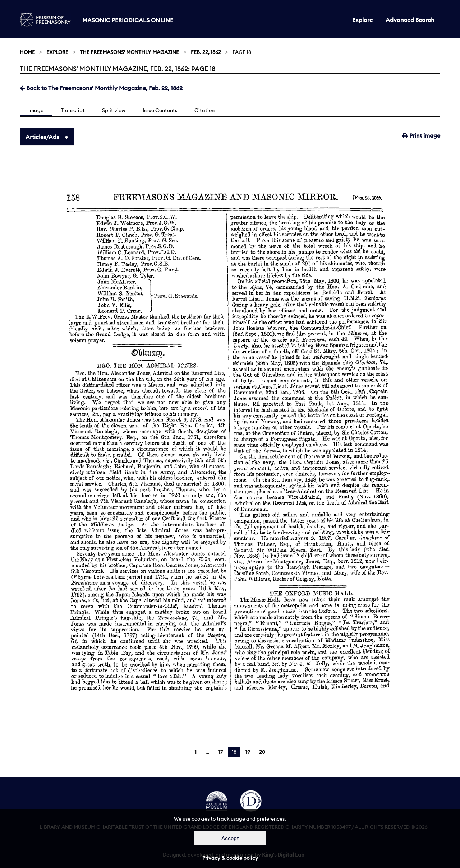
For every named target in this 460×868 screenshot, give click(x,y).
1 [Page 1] (196, 752)
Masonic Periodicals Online (128, 20)
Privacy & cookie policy (230, 858)
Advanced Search (410, 20)
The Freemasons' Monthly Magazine (129, 52)
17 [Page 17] (221, 752)
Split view (114, 110)
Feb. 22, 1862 (206, 52)
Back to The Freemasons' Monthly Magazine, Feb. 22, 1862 (101, 88)
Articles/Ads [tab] (42, 137)
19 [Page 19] (248, 752)
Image (36, 110)
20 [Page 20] (262, 752)
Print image (421, 135)
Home (27, 52)
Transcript (73, 110)
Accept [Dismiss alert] (230, 838)
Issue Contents (160, 110)
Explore (362, 20)
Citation (204, 110)
